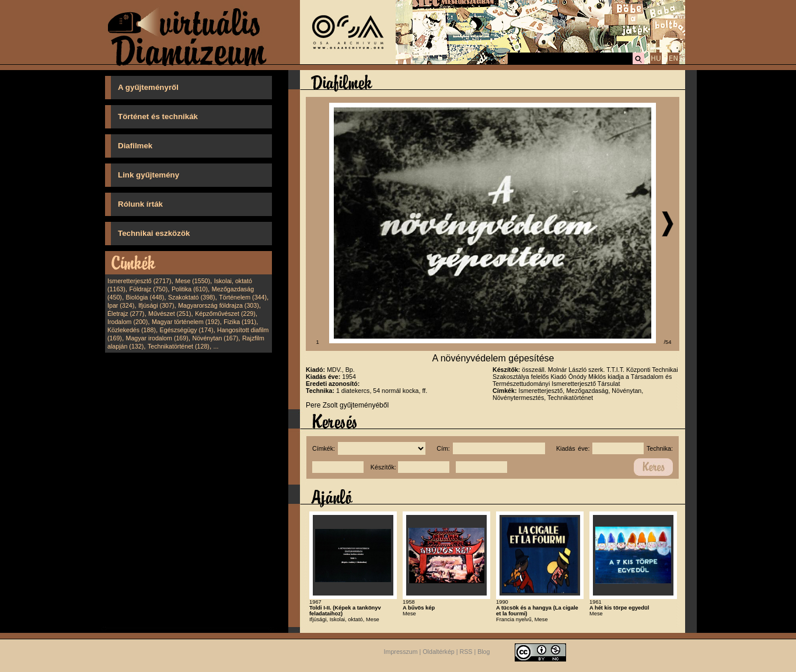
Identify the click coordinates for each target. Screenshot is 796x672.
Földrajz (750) (148, 289)
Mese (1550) (193, 281)
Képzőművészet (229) (225, 314)
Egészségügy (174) (187, 330)
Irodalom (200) (128, 322)
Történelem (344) (243, 297)
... (216, 346)
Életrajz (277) (126, 314)
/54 (668, 342)
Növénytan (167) (215, 338)
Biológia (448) (145, 297)
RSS (466, 652)
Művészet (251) (170, 314)
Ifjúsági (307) (156, 305)
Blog (483, 652)
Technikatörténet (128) (179, 346)
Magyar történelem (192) (186, 322)
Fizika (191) (240, 322)
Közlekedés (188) (132, 330)
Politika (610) (190, 289)
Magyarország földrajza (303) (219, 305)
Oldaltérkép (439, 652)
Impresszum (401, 652)
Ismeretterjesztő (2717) (139, 281)
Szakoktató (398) (192, 297)
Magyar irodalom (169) (157, 338)
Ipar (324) (121, 305)
